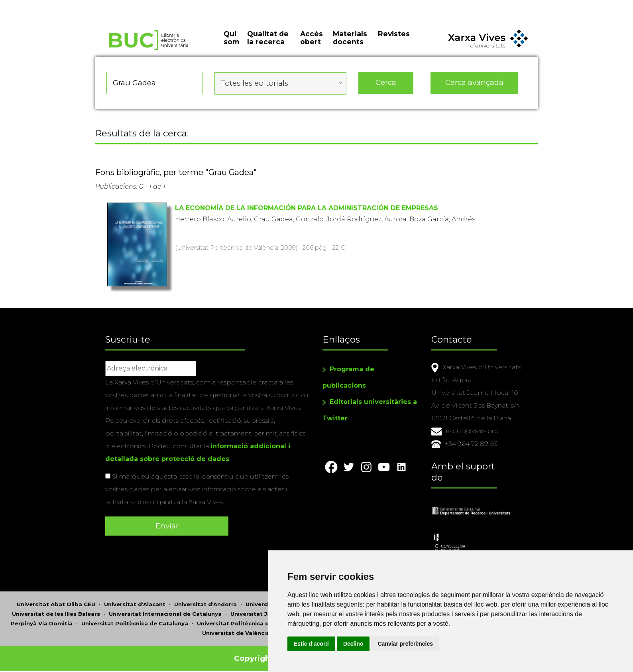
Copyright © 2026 (270, 655)
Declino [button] (402, 644)
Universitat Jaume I (259, 611)
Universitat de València (236, 630)
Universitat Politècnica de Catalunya (135, 620)
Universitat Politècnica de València (248, 620)
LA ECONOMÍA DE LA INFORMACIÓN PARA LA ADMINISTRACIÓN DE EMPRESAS (307, 210)
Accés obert (312, 44)
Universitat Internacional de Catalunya (165, 611)
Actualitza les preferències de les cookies (72, 5)
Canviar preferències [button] (454, 644)
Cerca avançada (475, 88)
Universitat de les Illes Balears (56, 611)
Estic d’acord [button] (360, 644)
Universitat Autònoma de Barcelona (298, 601)
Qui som (231, 44)
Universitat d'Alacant (135, 601)
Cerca (386, 88)
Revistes (394, 40)
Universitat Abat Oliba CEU (56, 601)
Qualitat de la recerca (268, 44)
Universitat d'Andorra (205, 601)
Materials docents (350, 44)
